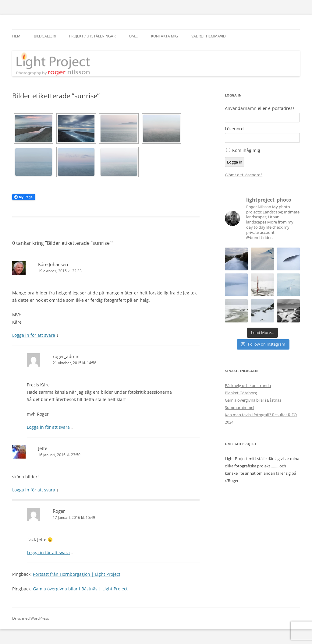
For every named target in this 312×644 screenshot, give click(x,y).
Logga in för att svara (34, 335)
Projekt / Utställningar (92, 36)
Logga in (235, 162)
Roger (59, 511)
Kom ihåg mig (246, 150)
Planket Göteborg (241, 393)
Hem (16, 36)
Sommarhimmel (239, 407)
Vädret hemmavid (209, 36)
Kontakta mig (165, 36)
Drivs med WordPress (31, 618)
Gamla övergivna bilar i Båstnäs (253, 400)
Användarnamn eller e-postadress (260, 108)
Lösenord (234, 129)
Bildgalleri (45, 36)
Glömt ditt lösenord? (244, 175)
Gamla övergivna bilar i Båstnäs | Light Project (80, 589)
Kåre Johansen (53, 264)
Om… (133, 36)
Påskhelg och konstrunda (248, 385)
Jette (43, 448)
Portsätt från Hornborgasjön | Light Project (77, 574)
